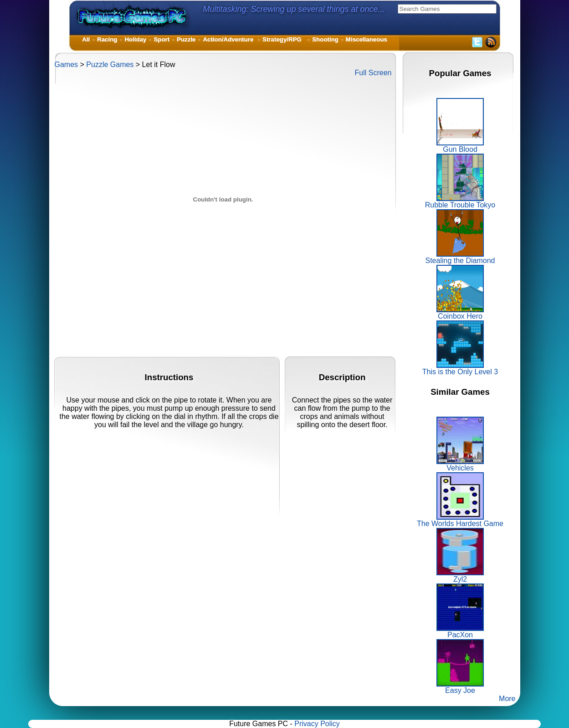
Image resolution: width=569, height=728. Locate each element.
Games (67, 65)
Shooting (325, 39)
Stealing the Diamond (460, 257)
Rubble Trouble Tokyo (460, 202)
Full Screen (373, 73)
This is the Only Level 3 (460, 369)
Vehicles (460, 465)
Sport (161, 39)
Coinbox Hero (460, 313)
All (86, 39)
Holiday (135, 39)
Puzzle (186, 39)
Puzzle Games (110, 65)
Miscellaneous (367, 39)
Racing (107, 39)
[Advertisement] (220, 336)
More (507, 699)
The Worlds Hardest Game (460, 520)
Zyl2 (460, 576)
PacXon (460, 632)
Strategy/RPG (284, 39)
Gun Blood (460, 146)
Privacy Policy (317, 724)
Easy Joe (460, 687)
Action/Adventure (229, 39)
